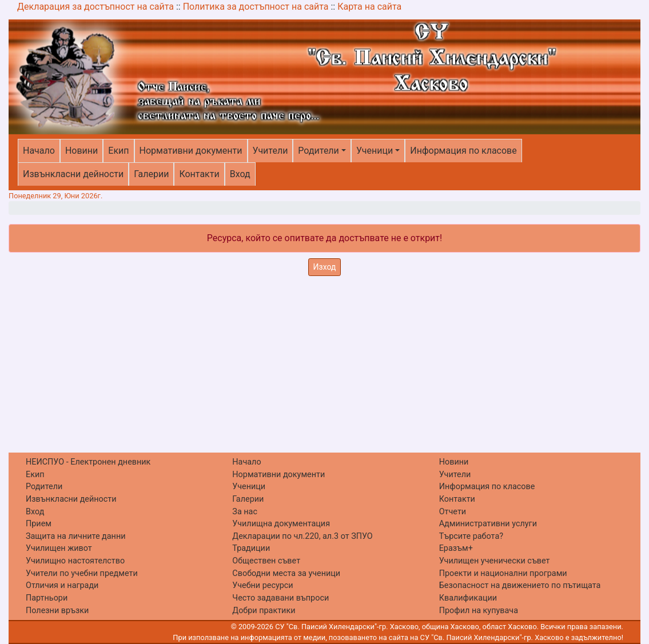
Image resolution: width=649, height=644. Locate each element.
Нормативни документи (191, 151)
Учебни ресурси (262, 585)
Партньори (47, 598)
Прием (39, 524)
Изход (325, 267)
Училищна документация (281, 524)
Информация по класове (463, 151)
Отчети (453, 512)
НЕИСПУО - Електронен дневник (88, 462)
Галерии (151, 174)
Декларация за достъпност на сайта (95, 7)
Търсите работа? (471, 536)
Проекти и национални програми (503, 573)
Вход (240, 174)
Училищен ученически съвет (495, 561)
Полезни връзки (57, 611)
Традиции (251, 548)
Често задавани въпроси (280, 598)
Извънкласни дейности (73, 174)
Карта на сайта (369, 7)
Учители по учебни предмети (82, 573)
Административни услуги (488, 524)
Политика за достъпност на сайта (256, 7)
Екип (118, 151)
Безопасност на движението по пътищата (520, 585)
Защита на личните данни (76, 536)
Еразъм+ (456, 548)
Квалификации (468, 598)
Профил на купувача (479, 611)
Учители (270, 151)
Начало (39, 151)
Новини (81, 151)
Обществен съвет (266, 561)
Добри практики (264, 611)
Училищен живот (59, 548)
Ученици (375, 151)
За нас (245, 512)
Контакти (199, 174)
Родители (318, 151)
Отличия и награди (62, 585)
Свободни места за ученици (286, 573)
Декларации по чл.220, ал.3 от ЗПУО (302, 536)
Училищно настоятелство (75, 561)
